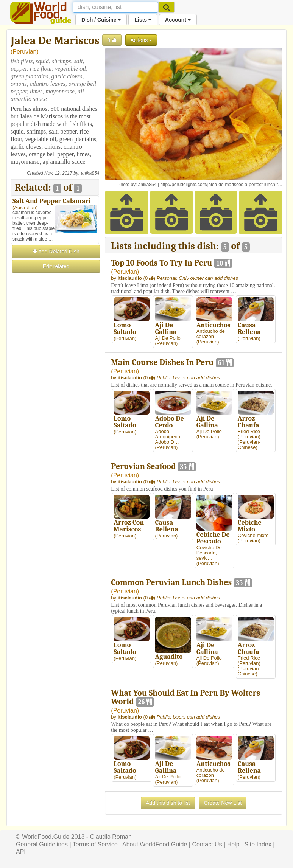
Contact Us (207, 844)
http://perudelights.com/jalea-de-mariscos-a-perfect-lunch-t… (221, 185)
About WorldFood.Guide (155, 844)
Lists (143, 20)
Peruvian (24, 52)
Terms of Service (95, 844)
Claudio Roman (111, 837)
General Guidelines (42, 844)
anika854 (90, 173)
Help (233, 844)
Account (178, 20)
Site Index (258, 844)
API (21, 852)
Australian (25, 207)
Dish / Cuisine (101, 20)
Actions (141, 40)
